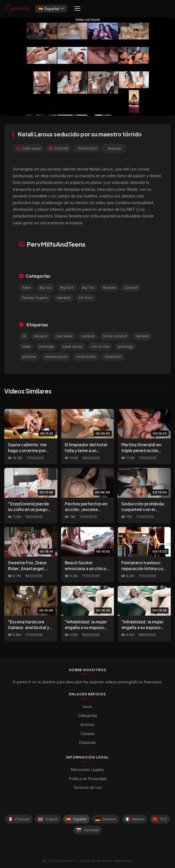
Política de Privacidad (88, 779)
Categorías (88, 715)
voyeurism (113, 357)
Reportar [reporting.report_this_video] (115, 149)
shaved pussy (56, 357)
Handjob (64, 298)
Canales (88, 734)
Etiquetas (87, 742)
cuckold (88, 336)
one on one (100, 346)
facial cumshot (115, 336)
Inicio (87, 707)
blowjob (41, 336)
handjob (142, 336)
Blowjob (109, 288)
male (26, 346)
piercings (126, 346)
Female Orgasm (35, 298)
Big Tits (88, 288)
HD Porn (86, 298)
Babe (27, 288)
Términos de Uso (88, 788)
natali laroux (72, 346)
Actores (87, 725)
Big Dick (67, 288)
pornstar (29, 357)
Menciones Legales (87, 770)
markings (46, 346)
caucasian (64, 336)
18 (24, 336)
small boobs (86, 357)
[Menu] (77, 9)
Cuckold (131, 288)
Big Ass (46, 288)
